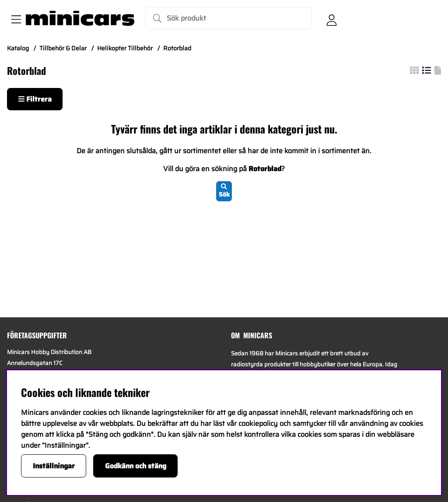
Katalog (18, 48)
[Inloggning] (332, 18)
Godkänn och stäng (136, 466)
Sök (224, 191)
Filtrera (35, 99)
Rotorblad (177, 48)
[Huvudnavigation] (14, 18)
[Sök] (229, 18)
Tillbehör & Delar (63, 48)
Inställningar (54, 466)
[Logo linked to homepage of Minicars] (80, 18)
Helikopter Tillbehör (125, 48)
